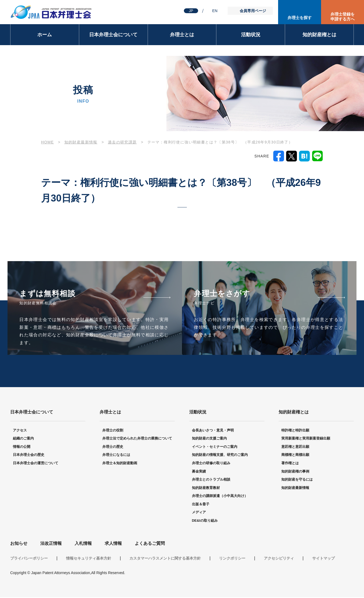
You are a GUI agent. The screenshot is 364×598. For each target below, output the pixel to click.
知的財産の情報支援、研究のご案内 (220, 455)
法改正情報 (51, 544)
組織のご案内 (23, 439)
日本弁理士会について (113, 35)
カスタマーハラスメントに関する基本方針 (165, 559)
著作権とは (290, 464)
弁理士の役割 (113, 431)
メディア (199, 513)
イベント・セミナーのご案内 (215, 447)
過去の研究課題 (122, 142)
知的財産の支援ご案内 (209, 439)
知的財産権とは (319, 35)
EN (215, 11)
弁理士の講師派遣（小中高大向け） (220, 497)
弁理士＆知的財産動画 (120, 464)
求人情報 (113, 544)
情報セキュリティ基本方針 (89, 559)
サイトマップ (323, 559)
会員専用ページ (253, 11)
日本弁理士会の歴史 (29, 455)
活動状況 (251, 35)
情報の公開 (22, 447)
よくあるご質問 (150, 544)
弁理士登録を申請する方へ (343, 17)
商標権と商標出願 (295, 455)
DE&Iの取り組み (205, 521)
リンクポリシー (232, 559)
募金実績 (199, 472)
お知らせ (19, 544)
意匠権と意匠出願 (295, 447)
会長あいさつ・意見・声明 (213, 431)
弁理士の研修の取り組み (211, 464)
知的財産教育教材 (206, 489)
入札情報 (83, 544)
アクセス (20, 431)
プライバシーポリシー (29, 559)
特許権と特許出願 (295, 431)
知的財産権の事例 (295, 472)
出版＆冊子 (201, 505)
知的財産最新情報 (81, 142)
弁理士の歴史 (113, 447)
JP (191, 11)
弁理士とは (182, 35)
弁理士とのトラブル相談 (211, 480)
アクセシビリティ (279, 559)
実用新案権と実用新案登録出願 (306, 439)
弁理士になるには (116, 455)
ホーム (45, 35)
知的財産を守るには (297, 480)
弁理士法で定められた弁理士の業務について (137, 439)
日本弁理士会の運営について (36, 464)
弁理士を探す (300, 18)
